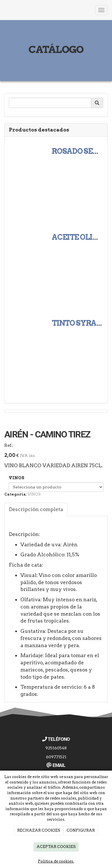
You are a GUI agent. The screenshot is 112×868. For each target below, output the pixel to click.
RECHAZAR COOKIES (39, 830)
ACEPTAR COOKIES (56, 847)
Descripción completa (36, 509)
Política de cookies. (56, 861)
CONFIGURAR (81, 830)
